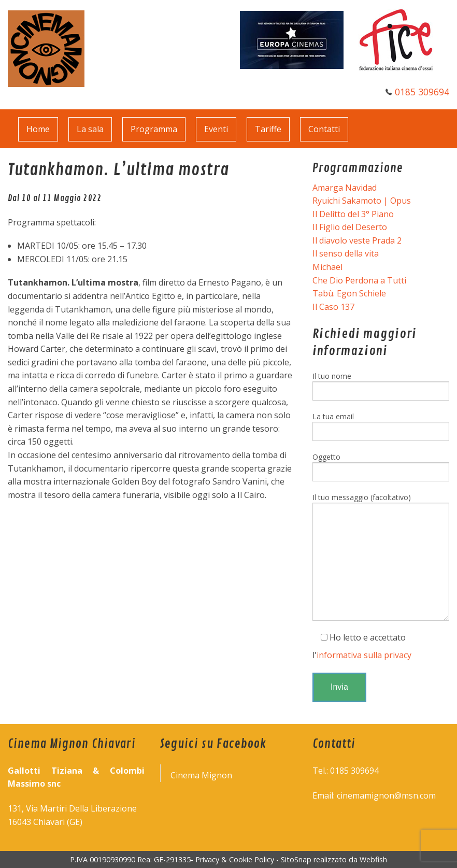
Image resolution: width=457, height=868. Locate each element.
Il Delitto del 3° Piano (353, 214)
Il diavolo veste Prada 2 (357, 240)
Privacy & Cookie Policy (235, 859)
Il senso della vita (346, 253)
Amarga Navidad (345, 188)
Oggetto (381, 467)
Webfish (373, 859)
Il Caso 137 (333, 307)
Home (38, 129)
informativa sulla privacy (364, 655)
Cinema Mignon (201, 775)
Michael (327, 267)
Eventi (216, 129)
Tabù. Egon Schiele (349, 293)
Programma (154, 129)
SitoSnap (296, 859)
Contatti (324, 129)
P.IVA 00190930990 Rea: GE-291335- (133, 859)
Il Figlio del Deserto (350, 227)
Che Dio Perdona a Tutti (359, 280)
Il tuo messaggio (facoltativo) (381, 557)
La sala (90, 129)
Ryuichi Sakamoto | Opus (362, 201)
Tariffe (268, 129)
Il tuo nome (381, 386)
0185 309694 (422, 92)
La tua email (381, 426)
